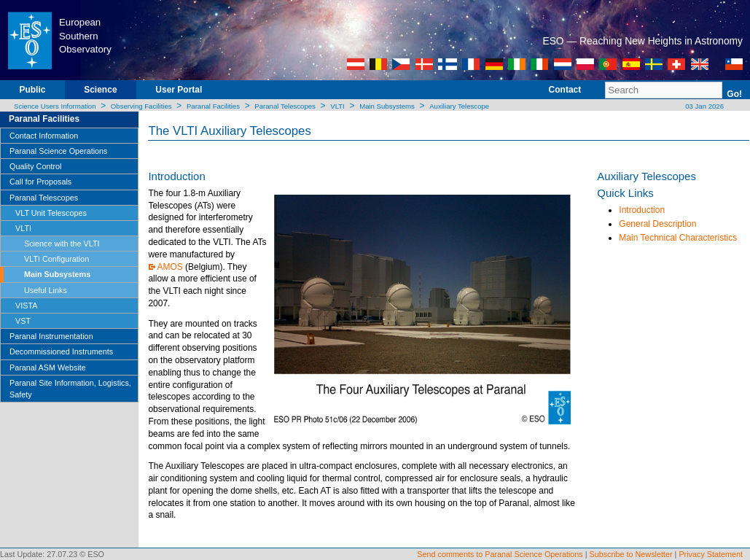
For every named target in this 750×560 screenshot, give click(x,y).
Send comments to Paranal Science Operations (500, 554)
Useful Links (46, 290)
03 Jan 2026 (704, 106)
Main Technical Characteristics (678, 238)
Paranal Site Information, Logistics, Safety (70, 389)
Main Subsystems (387, 106)
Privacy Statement (711, 554)
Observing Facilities (141, 106)
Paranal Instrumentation (51, 336)
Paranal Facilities (213, 106)
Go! (734, 94)
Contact (565, 90)
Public (32, 90)
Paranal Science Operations (58, 151)
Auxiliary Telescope (459, 106)
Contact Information (44, 136)
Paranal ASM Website (48, 367)
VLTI (337, 106)
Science (100, 90)
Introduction (642, 210)
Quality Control (35, 166)
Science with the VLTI (62, 244)
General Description (657, 224)
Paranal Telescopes (285, 106)
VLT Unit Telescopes (51, 213)
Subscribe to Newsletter (631, 554)
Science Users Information (55, 106)
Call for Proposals (40, 182)
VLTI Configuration (56, 259)
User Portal (179, 90)
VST (23, 321)
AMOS (169, 267)
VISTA (26, 306)
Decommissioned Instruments (61, 351)
